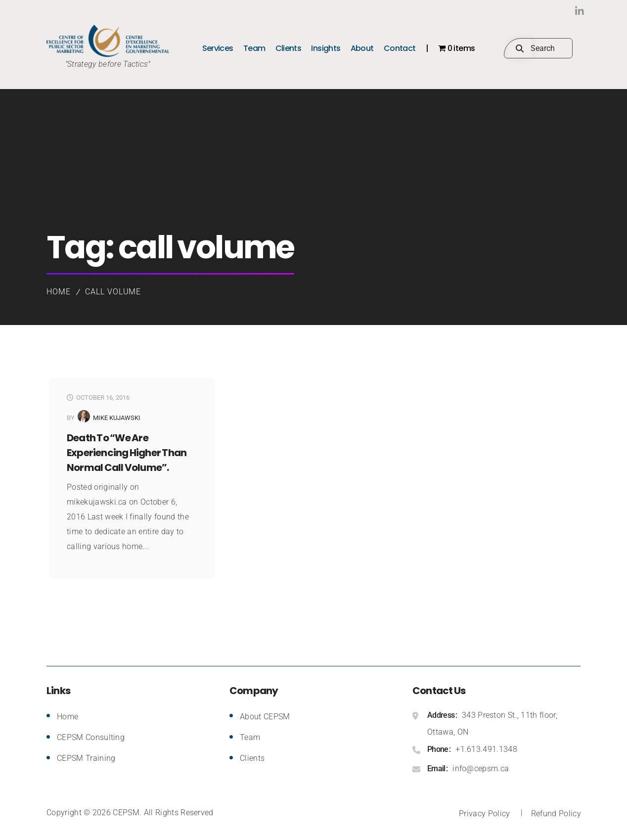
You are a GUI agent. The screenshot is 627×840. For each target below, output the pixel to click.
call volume (113, 292)
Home (59, 292)
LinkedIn (560, 11)
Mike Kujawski (117, 418)
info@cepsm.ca (481, 769)
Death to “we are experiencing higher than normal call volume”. (127, 453)
